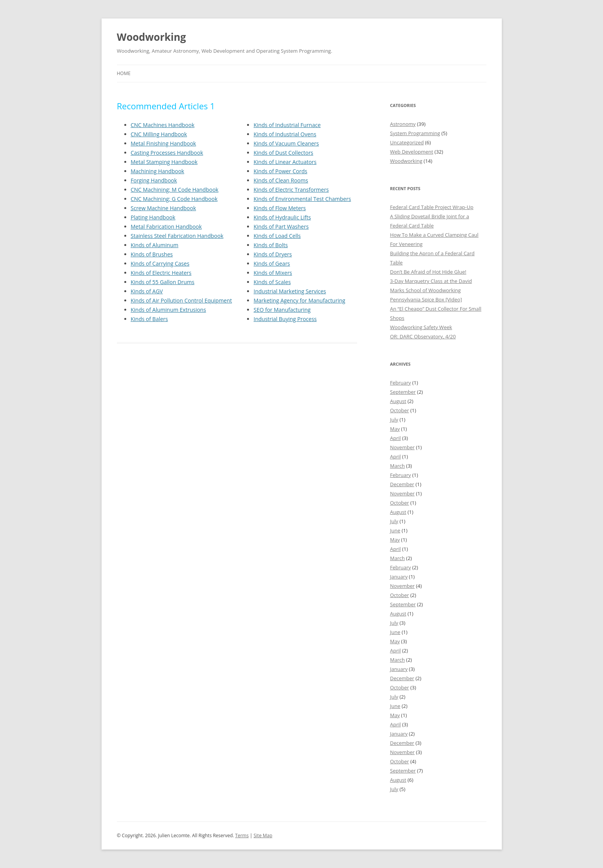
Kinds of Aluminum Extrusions (169, 310)
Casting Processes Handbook (167, 153)
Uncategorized (407, 142)
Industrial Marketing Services (290, 291)
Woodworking (152, 37)
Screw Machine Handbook (164, 208)
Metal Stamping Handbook (164, 162)
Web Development (412, 152)
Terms (242, 835)
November (403, 447)
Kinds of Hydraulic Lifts (282, 217)
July (394, 420)
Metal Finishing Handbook (164, 143)
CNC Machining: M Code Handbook (175, 190)
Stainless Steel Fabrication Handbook (177, 236)
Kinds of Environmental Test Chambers (302, 199)
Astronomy (403, 124)
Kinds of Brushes (152, 254)
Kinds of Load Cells (277, 236)
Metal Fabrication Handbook (166, 227)
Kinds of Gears (272, 263)
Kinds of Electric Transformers (291, 190)
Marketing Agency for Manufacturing (299, 300)
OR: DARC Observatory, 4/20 (423, 336)
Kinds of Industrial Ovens (285, 134)
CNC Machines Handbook (163, 125)
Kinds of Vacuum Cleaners (286, 143)
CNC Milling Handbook (159, 134)
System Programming (415, 133)
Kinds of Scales (272, 282)
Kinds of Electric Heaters (161, 273)
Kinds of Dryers (273, 254)
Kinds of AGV (147, 291)
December (402, 484)
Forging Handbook (154, 180)
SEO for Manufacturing (282, 310)
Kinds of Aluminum (155, 245)
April (396, 438)
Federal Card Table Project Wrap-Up (432, 207)
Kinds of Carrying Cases (160, 263)
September (403, 392)
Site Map (263, 835)
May (395, 429)
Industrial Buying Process (285, 319)
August (398, 401)
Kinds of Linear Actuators (285, 162)
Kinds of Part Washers (281, 227)
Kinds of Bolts (271, 245)
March (398, 466)
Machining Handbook (158, 171)
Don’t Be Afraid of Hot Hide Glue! (428, 272)
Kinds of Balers (149, 319)
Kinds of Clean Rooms (281, 180)
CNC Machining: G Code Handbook (174, 199)
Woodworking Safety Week (421, 327)
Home (124, 73)
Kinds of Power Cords (280, 171)
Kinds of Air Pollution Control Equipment (181, 300)
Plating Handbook (153, 217)
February (401, 383)
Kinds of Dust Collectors (283, 153)
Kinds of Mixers (273, 273)
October (400, 410)
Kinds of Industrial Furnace (287, 125)
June (395, 530)
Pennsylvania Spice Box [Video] (426, 299)
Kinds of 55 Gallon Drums (163, 282)
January (399, 577)
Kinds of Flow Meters (280, 208)
